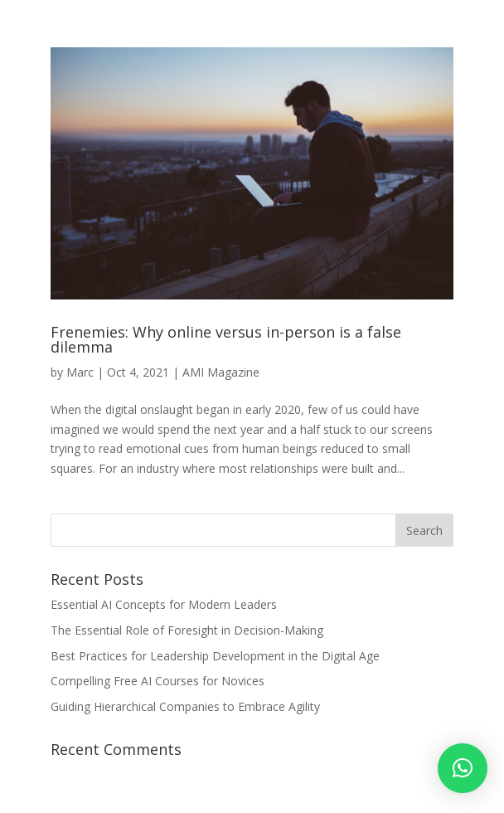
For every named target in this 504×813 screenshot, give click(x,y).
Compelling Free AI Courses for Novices (157, 681)
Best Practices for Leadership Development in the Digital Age (215, 656)
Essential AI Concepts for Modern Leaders (164, 604)
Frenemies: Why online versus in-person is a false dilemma (226, 339)
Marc (80, 372)
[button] (463, 768)
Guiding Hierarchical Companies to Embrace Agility (185, 706)
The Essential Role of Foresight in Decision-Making (187, 630)
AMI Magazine (221, 372)
